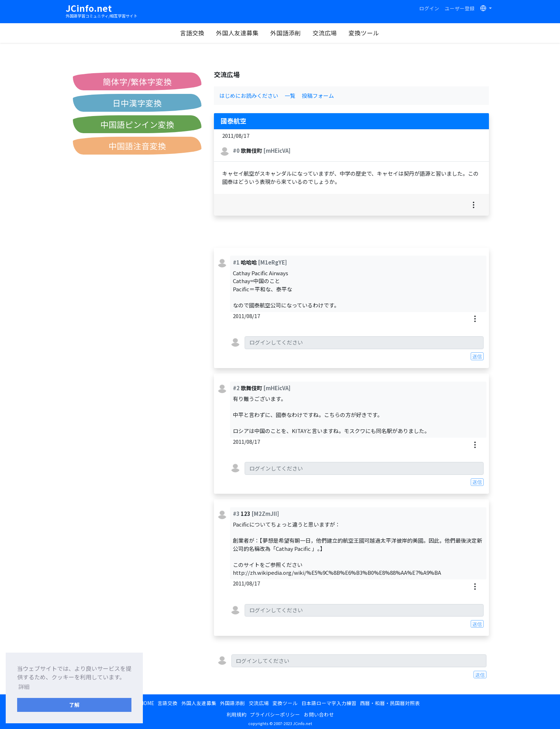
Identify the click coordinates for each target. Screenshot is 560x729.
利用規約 (236, 714)
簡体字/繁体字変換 (137, 81)
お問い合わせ (319, 714)
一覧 (290, 95)
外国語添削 (286, 33)
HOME (147, 703)
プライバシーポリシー (275, 714)
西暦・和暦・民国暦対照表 (390, 703)
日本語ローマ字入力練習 (329, 703)
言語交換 (192, 33)
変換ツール (364, 33)
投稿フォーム (318, 95)
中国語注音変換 (137, 146)
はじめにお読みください (249, 95)
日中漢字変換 (137, 103)
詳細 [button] (24, 687)
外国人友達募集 (237, 33)
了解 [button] (74, 705)
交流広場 (325, 33)
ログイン (429, 8)
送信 (477, 356)
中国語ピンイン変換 (137, 124)
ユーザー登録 (460, 8)
